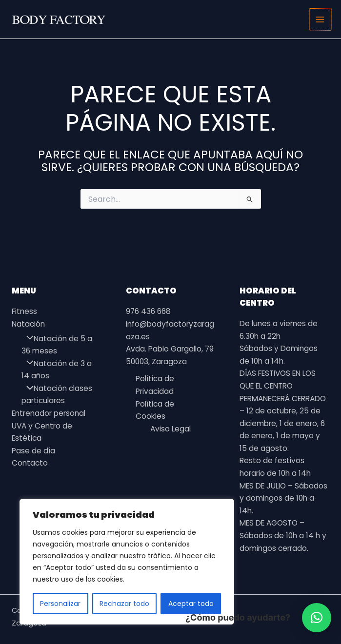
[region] (127, 562)
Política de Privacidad (155, 385)
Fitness (24, 311)
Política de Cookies (155, 410)
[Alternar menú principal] (321, 19)
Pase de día (33, 451)
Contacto (30, 463)
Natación (28, 324)
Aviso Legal (170, 429)
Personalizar (60, 604)
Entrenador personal (49, 413)
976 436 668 (148, 311)
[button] (317, 618)
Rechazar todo (124, 604)
